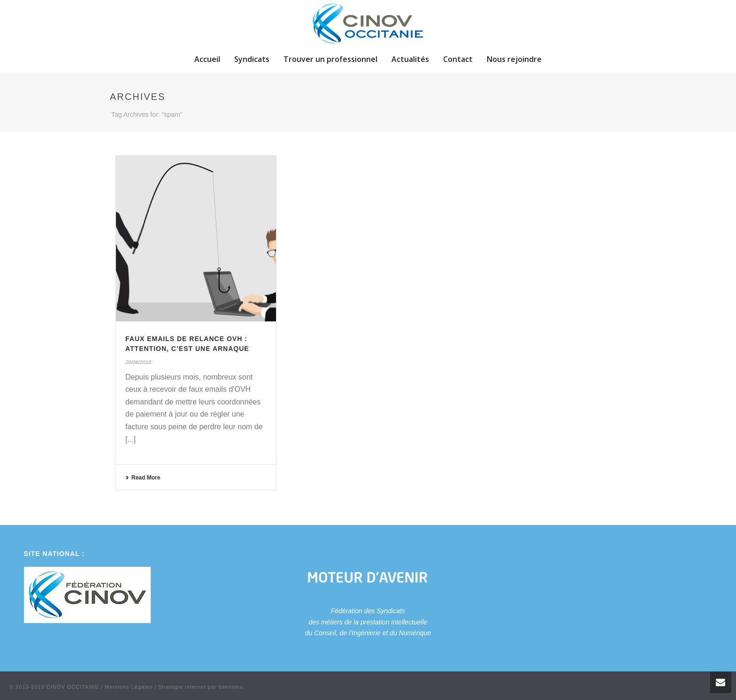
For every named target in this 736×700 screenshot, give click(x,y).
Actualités (410, 59)
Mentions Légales (129, 687)
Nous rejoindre (514, 59)
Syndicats (252, 59)
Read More (143, 478)
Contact (458, 59)
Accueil (207, 59)
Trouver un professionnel (330, 59)
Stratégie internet (182, 687)
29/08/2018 (138, 362)
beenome (231, 687)
